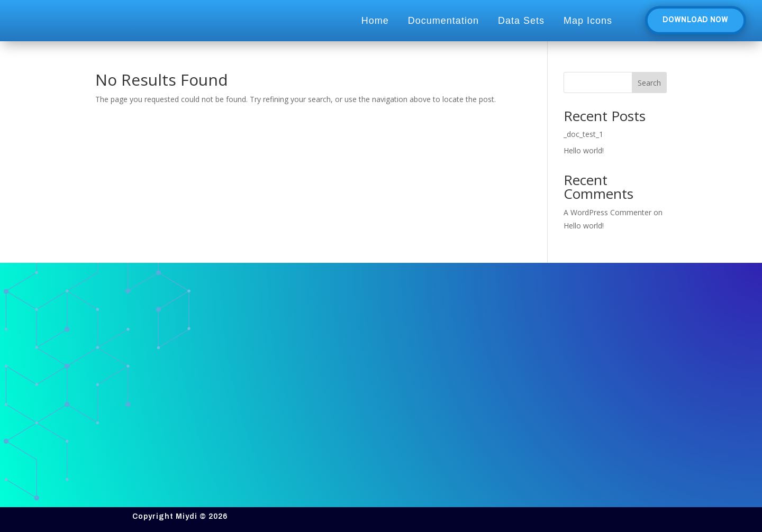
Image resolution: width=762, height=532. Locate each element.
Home (375, 21)
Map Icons (588, 21)
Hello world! (584, 150)
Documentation (443, 21)
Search (649, 83)
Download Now (695, 20)
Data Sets (521, 21)
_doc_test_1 (583, 134)
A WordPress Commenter (607, 212)
